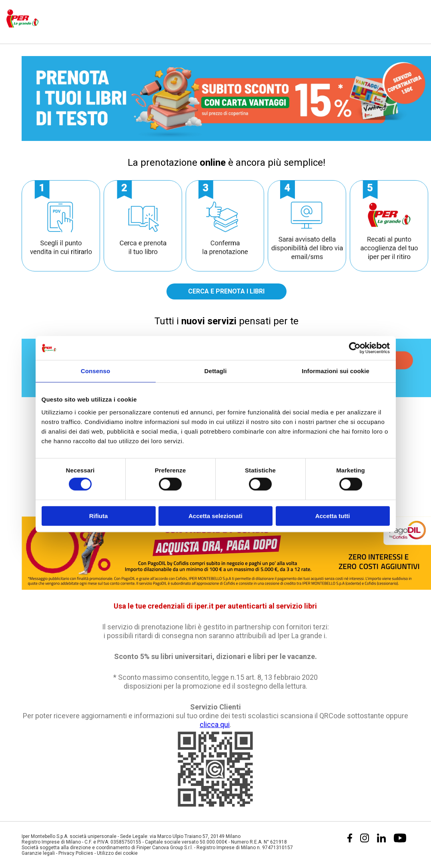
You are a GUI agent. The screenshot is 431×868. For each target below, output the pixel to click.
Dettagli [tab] (216, 371)
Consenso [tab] (95, 371)
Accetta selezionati (216, 516)
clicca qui (215, 724)
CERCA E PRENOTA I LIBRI (226, 291)
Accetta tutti (333, 516)
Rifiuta (99, 516)
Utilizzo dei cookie (117, 853)
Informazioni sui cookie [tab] (336, 371)
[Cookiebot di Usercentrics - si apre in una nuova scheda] (355, 348)
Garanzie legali (38, 853)
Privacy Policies (76, 853)
